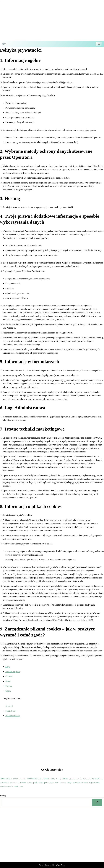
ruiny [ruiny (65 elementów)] (69, 782)
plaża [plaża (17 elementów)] (57, 783)
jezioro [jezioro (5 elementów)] (41, 779)
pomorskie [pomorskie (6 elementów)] (63, 783)
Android (9, 706)
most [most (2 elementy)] (18, 783)
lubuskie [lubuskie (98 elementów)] (95, 779)
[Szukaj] (97, 803)
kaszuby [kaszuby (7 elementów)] (59, 779)
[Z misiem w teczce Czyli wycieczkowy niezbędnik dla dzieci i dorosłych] (5, 44)
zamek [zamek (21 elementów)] (16, 786)
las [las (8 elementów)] (81, 779)
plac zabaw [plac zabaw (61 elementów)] (49, 782)
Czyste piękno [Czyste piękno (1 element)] (23, 779)
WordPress (60, 865)
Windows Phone (13, 716)
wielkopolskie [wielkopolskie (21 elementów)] (78, 783)
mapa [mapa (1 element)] (102, 779)
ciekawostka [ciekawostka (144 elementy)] (6, 779)
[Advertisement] (52, 20)
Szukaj (3, 796)
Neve (41, 865)
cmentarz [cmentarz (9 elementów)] (16, 779)
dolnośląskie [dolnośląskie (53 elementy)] (32, 779)
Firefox (9, 686)
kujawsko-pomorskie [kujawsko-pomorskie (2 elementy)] (74, 779)
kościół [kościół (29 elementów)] (65, 779)
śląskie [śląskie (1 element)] (21, 787)
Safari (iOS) (11, 711)
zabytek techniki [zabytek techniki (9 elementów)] (94, 783)
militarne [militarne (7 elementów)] (13, 783)
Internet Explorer (13, 672)
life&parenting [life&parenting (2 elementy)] (87, 779)
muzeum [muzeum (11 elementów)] (23, 783)
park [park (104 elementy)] (35, 782)
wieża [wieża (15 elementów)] (86, 783)
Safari (8, 681)
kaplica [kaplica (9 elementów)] (53, 779)
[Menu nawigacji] (99, 44)
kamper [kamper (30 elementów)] (47, 779)
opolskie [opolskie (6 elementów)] (30, 783)
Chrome (9, 676)
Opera (8, 691)
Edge (8, 667)
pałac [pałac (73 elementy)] (41, 782)
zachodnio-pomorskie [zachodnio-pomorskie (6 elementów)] (6, 786)
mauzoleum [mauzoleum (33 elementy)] (4, 783)
